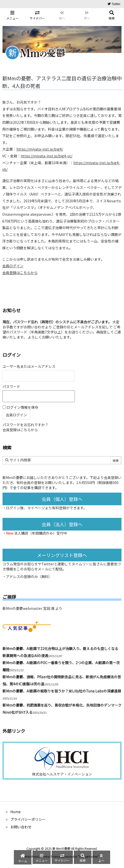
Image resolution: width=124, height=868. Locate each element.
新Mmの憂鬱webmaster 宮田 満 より (32, 608)
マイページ (36, 508)
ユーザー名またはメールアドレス (29, 366)
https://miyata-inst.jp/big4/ (40, 149)
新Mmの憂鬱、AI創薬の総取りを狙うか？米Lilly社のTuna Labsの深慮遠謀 (62, 691)
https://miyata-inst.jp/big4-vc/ (46, 156)
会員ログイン (13, 266)
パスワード (11, 387)
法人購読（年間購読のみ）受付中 (41, 533)
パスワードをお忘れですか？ (25, 425)
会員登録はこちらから (20, 273)
